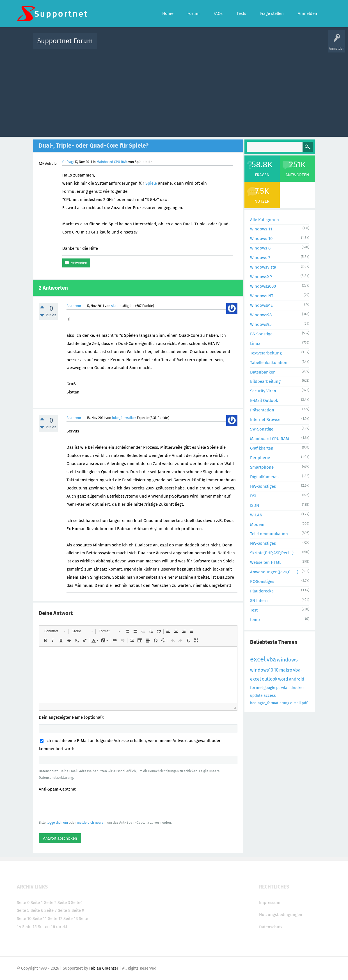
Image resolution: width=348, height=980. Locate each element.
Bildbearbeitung (265, 381)
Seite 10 (24, 919)
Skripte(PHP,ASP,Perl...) (272, 553)
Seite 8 (64, 910)
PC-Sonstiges (262, 581)
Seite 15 (29, 927)
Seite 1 (37, 903)
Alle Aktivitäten (113, 45)
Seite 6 (37, 910)
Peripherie (260, 458)
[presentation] (81, 806)
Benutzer (244, 45)
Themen (204, 45)
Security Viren (263, 391)
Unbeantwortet (181, 45)
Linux (255, 344)
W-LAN (256, 515)
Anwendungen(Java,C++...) (274, 572)
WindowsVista (263, 267)
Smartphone (262, 467)
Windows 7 (260, 258)
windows (287, 660)
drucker (297, 688)
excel (258, 659)
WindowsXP (261, 277)
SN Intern (259, 601)
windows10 (262, 670)
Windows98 (261, 315)
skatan (116, 306)
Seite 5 (23, 910)
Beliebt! (158, 45)
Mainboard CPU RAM (112, 162)
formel (256, 688)
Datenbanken (263, 372)
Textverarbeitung (266, 353)
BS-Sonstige (261, 334)
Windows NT (262, 296)
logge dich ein (57, 823)
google (269, 688)
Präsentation (262, 410)
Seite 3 (64, 903)
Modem (257, 525)
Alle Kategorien (265, 220)
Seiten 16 (46, 927)
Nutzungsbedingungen (281, 915)
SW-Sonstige (262, 429)
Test (254, 610)
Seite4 (77, 903)
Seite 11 (40, 919)
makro (286, 670)
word (283, 679)
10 (276, 670)
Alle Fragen (138, 45)
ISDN (255, 505)
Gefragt (68, 162)
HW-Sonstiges (263, 486)
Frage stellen (266, 45)
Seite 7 (51, 910)
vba (271, 660)
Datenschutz (271, 927)
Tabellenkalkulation (269, 363)
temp (255, 620)
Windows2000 (263, 286)
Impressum (270, 903)
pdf (304, 703)
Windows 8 (260, 248)
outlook (270, 679)
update (256, 696)
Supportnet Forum (65, 41)
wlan (285, 688)
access (270, 696)
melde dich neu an (91, 823)
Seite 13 (71, 919)
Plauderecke (262, 591)
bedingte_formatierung (270, 703)
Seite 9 (78, 910)
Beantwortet (76, 306)
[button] (55, 631)
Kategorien (224, 45)
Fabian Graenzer (104, 968)
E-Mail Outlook (264, 400)
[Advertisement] (174, 92)
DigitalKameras (264, 477)
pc (278, 688)
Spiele (151, 183)
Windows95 (261, 324)
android (297, 679)
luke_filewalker (124, 418)
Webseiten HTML (266, 562)
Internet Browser (266, 420)
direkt (62, 927)
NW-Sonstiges (263, 543)
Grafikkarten (262, 448)
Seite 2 (50, 903)
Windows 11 (261, 229)
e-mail (296, 703)
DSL (254, 496)
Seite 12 (55, 919)
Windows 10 (261, 239)
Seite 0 (23, 903)
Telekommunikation (269, 534)
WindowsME (261, 305)
